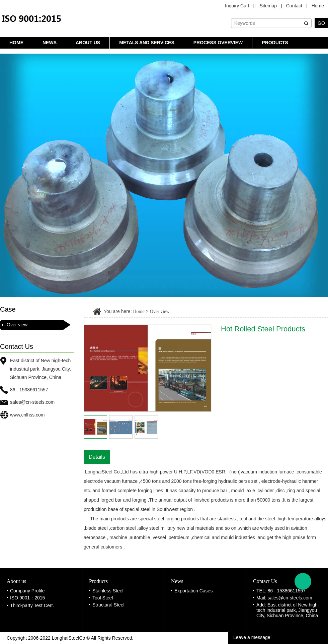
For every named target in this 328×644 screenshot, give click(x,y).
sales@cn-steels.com (32, 402)
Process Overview (218, 43)
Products (275, 43)
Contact (294, 6)
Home (318, 6)
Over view (17, 325)
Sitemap (268, 6)
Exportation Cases (193, 591)
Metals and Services (147, 43)
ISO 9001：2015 (27, 598)
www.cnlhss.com (27, 415)
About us (88, 43)
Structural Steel (108, 605)
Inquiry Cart (237, 6)
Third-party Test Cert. (32, 605)
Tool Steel (103, 598)
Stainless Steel (108, 591)
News (50, 43)
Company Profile (27, 591)
